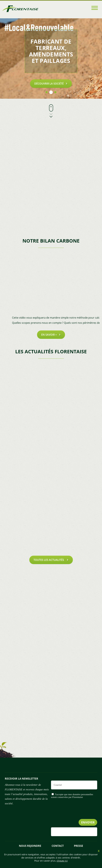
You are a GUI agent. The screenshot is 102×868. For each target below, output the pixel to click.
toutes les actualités (49, 560)
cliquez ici (62, 861)
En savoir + (49, 335)
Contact (58, 846)
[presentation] (73, 815)
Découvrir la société (49, 84)
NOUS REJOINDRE (30, 846)
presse (79, 846)
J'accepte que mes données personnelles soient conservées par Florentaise (72, 796)
